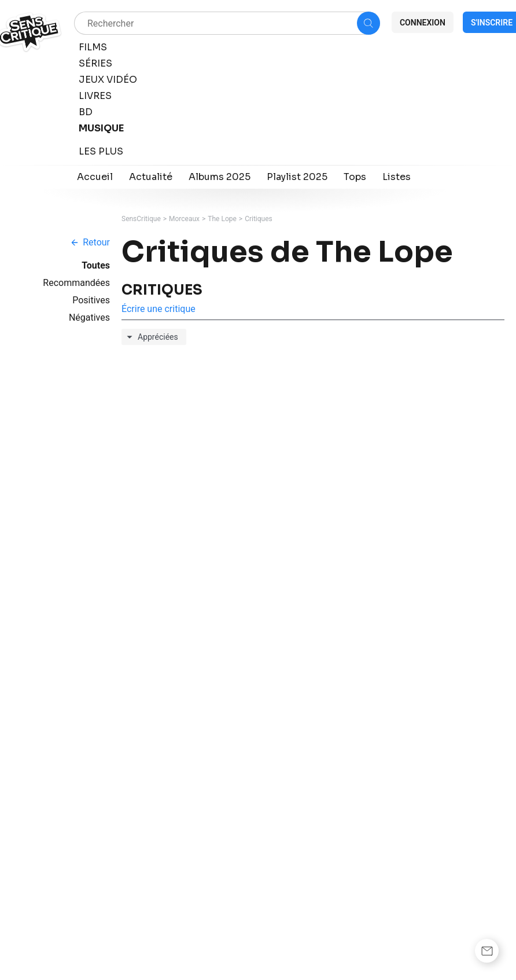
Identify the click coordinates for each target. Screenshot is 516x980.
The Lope (222, 219)
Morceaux (184, 219)
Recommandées (76, 283)
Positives (91, 300)
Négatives (89, 318)
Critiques (259, 219)
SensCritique (141, 219)
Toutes (96, 265)
